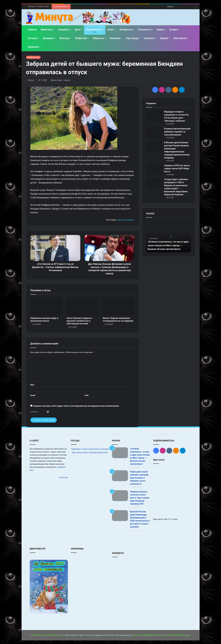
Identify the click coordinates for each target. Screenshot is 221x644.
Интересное (126, 30)
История (32, 38)
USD (166, 519)
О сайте (34, 635)
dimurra (31, 80)
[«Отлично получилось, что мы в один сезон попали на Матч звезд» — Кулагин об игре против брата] (120, 453)
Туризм (164, 38)
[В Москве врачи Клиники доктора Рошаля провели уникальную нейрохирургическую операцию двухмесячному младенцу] (154, 146)
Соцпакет (149, 38)
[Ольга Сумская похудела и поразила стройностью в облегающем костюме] (82, 306)
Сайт (87, 395)
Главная (32, 30)
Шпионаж (33, 47)
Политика (115, 38)
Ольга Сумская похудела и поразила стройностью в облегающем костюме (79, 321)
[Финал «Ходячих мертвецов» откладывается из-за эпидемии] (119, 306)
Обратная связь (56, 635)
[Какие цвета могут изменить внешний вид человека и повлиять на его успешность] (120, 476)
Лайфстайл (81, 38)
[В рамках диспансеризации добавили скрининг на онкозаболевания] (154, 133)
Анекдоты (64, 30)
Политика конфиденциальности (147, 635)
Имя (33, 385)
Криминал (48, 38)
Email (33, 395)
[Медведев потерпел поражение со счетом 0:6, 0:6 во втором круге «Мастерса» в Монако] (154, 116)
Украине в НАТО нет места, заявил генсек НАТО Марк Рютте (177, 169)
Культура (64, 38)
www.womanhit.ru (126, 220)
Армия (160, 30)
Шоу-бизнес (180, 38)
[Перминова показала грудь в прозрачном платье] (46, 306)
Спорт (111, 30)
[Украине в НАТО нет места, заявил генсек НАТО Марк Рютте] (154, 169)
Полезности (145, 30)
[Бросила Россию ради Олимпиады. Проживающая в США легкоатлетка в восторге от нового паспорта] (120, 516)
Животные (47, 30)
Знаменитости (94, 30)
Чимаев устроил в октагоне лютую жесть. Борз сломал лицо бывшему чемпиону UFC (140, 498)
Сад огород (132, 38)
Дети (78, 30)
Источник (64, 477)
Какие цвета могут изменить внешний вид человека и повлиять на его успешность (139, 478)
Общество (98, 38)
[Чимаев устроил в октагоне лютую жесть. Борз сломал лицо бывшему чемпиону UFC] (120, 496)
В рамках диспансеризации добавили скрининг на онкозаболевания (177, 132)
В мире (173, 30)
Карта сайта (43, 635)
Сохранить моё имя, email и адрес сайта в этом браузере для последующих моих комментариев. (76, 406)
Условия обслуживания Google (177, 635)
